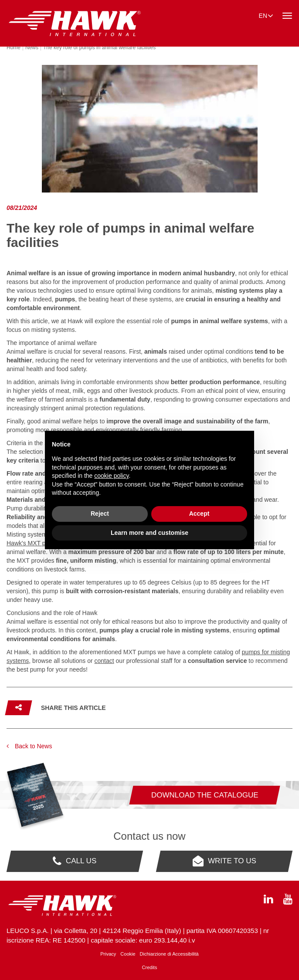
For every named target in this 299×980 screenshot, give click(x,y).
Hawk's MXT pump (32, 543)
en (266, 15)
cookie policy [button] (111, 476)
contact (104, 661)
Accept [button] (199, 514)
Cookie (128, 954)
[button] (56, 708)
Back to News (29, 746)
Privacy (108, 954)
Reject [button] (100, 514)
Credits (150, 967)
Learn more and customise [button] (149, 533)
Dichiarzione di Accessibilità (169, 954)
